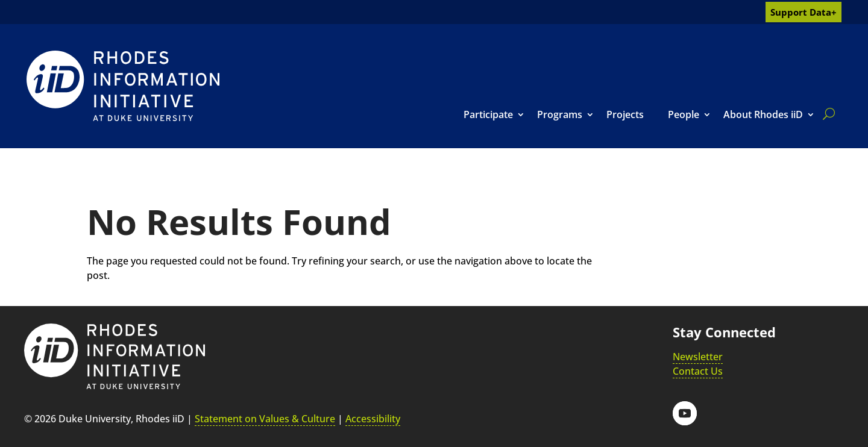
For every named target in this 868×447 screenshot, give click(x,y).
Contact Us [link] (698, 371)
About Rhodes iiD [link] (763, 114)
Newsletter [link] (698, 357)
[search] (826, 114)
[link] (123, 86)
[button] (685, 413)
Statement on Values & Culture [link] (265, 419)
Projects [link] (625, 114)
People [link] (684, 114)
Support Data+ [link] (804, 12)
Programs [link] (560, 114)
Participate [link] (488, 114)
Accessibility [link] (373, 419)
